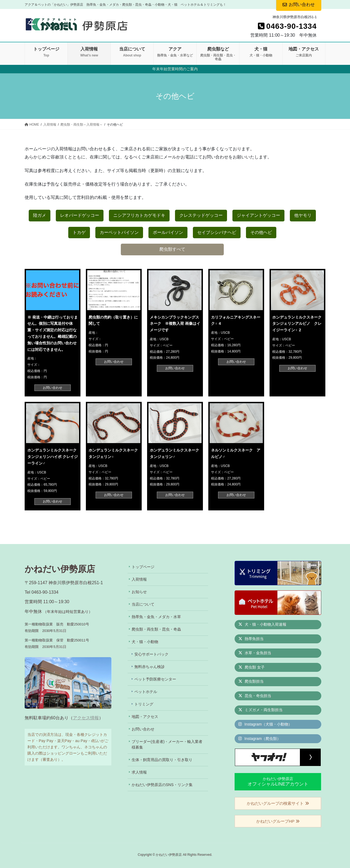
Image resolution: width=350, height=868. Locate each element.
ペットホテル (146, 692)
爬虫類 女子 (252, 667)
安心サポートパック (151, 654)
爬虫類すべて (172, 249)
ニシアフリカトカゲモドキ (139, 215)
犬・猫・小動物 (145, 642)
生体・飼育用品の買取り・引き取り (162, 760)
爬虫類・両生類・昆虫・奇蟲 (156, 629)
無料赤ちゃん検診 (150, 667)
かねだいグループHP (278, 821)
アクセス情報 (86, 718)
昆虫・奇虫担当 (255, 696)
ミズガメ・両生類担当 (260, 710)
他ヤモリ (303, 215)
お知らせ (139, 592)
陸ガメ (40, 215)
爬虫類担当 (251, 681)
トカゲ (79, 232)
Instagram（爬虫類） (260, 739)
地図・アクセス (145, 717)
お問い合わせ (53, 388)
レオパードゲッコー (80, 215)
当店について (143, 604)
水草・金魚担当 (255, 653)
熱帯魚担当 (251, 639)
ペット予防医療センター (155, 679)
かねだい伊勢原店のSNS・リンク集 (162, 785)
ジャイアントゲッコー (258, 215)
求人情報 (139, 772)
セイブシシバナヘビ (217, 232)
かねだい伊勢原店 (278, 782)
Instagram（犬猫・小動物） (265, 724)
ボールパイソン (168, 232)
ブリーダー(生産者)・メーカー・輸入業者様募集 (167, 744)
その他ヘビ (261, 232)
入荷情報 (139, 579)
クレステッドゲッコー (201, 215)
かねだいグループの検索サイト (278, 803)
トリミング (144, 704)
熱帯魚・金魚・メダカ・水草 (156, 617)
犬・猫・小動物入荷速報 (262, 624)
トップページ (143, 567)
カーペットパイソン (119, 232)
